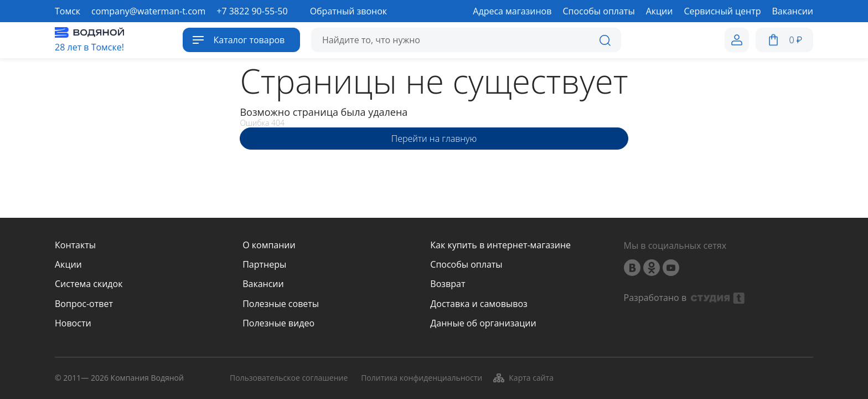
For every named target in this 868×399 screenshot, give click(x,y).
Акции (68, 265)
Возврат (448, 284)
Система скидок (89, 284)
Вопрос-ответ (84, 304)
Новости (73, 323)
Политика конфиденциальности (422, 378)
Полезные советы (281, 304)
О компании (269, 245)
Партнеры (264, 265)
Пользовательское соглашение (289, 378)
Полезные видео (278, 323)
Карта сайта (523, 378)
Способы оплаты (466, 265)
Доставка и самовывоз (479, 304)
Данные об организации (483, 323)
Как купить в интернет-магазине (500, 245)
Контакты (75, 245)
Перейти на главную (434, 139)
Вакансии (263, 284)
